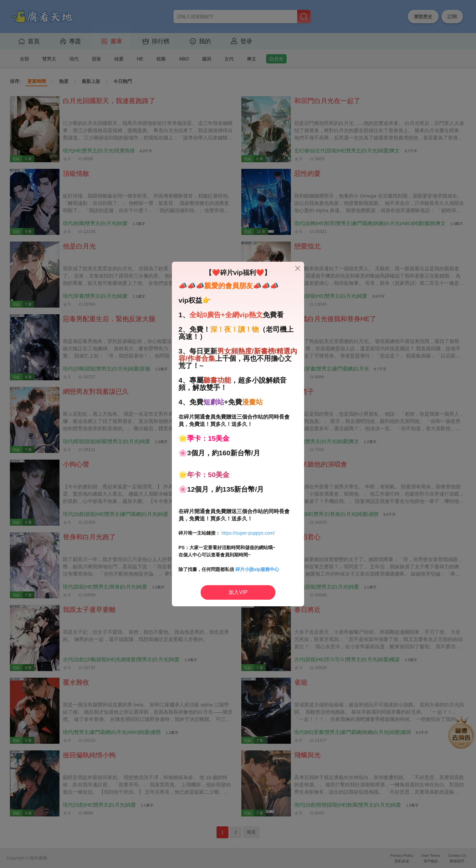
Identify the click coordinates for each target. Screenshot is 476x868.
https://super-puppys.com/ (248, 533)
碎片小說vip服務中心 (257, 569)
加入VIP (238, 592)
